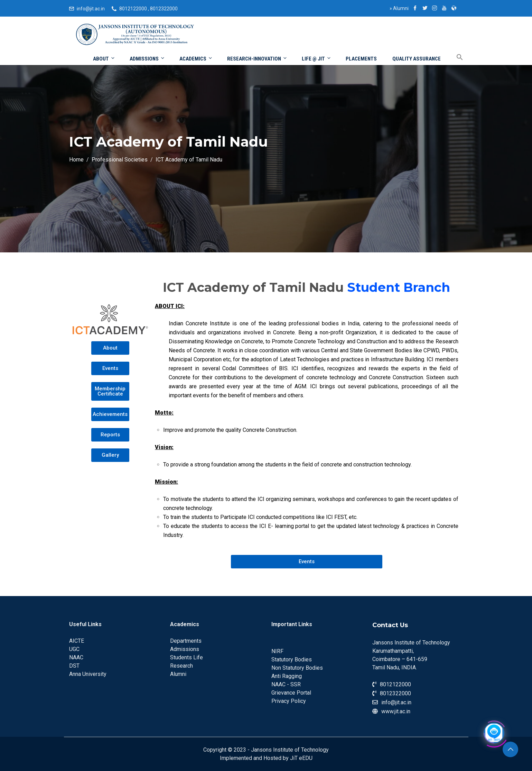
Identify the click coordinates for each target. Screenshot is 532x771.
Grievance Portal (291, 693)
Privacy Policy (289, 701)
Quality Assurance (417, 59)
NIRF (277, 651)
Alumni (399, 8)
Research (181, 666)
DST (74, 666)
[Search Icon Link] (455, 58)
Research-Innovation (257, 59)
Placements (361, 59)
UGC (74, 649)
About (104, 59)
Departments (186, 641)
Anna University (88, 674)
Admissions (147, 59)
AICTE (77, 641)
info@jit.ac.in (91, 9)
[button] (110, 348)
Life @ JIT (317, 59)
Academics (196, 59)
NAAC (76, 657)
